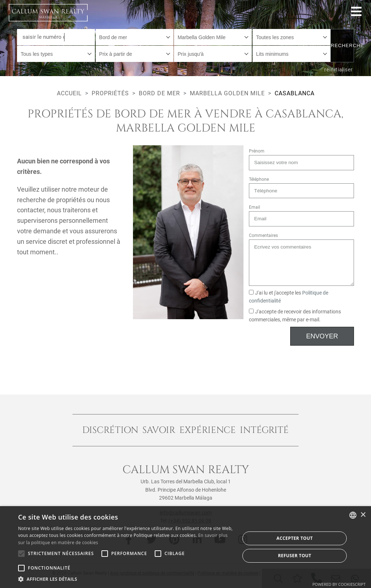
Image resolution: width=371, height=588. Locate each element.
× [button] (363, 515)
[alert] (185, 547)
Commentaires (263, 235)
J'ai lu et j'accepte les (289, 297)
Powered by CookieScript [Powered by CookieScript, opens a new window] (339, 584)
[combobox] (135, 37)
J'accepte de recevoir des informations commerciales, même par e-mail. (295, 316)
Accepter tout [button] (295, 538)
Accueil (69, 93)
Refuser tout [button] (295, 556)
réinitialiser (339, 70)
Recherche (342, 45)
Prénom (257, 151)
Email (255, 207)
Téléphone (259, 179)
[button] (126, 579)
